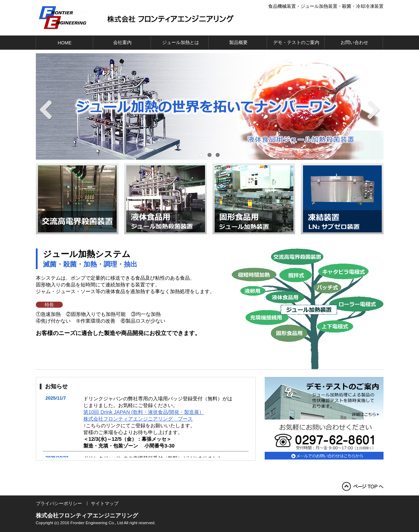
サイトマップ (105, 503)
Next (369, 110)
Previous (50, 110)
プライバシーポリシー (59, 503)
